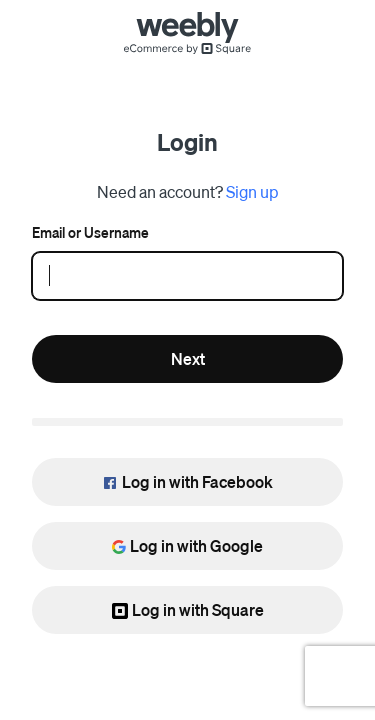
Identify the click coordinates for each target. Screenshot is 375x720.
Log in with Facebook (187, 481)
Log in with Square (188, 609)
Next (188, 358)
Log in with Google (187, 545)
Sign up (252, 191)
